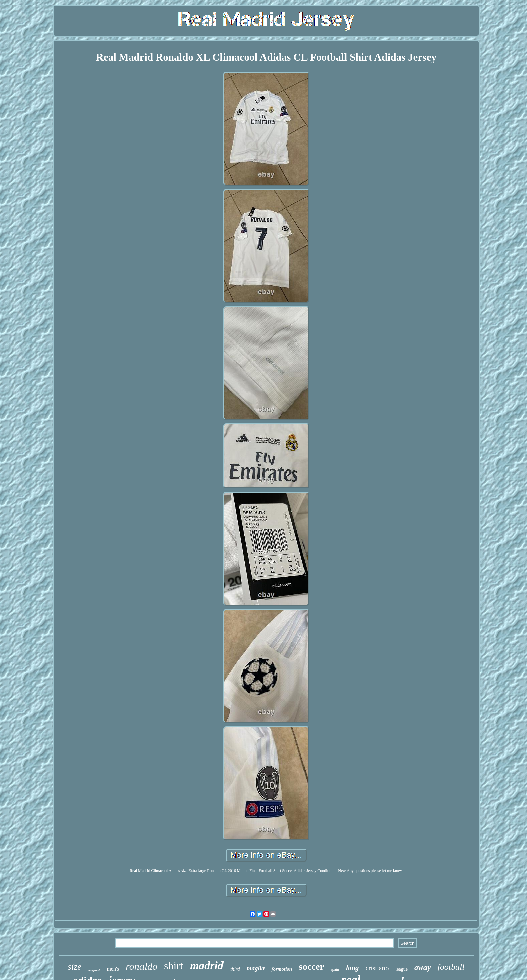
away (423, 967)
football (451, 967)
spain (335, 969)
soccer (311, 966)
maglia (256, 968)
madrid (207, 965)
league (402, 969)
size (74, 967)
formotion (282, 969)
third (235, 969)
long (352, 968)
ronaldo (141, 966)
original (94, 970)
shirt (174, 966)
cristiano (377, 968)
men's (113, 969)
